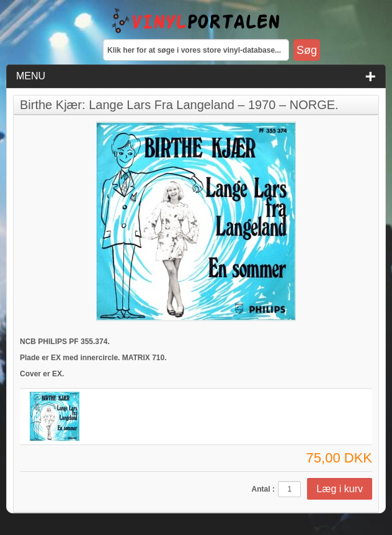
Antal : (263, 489)
